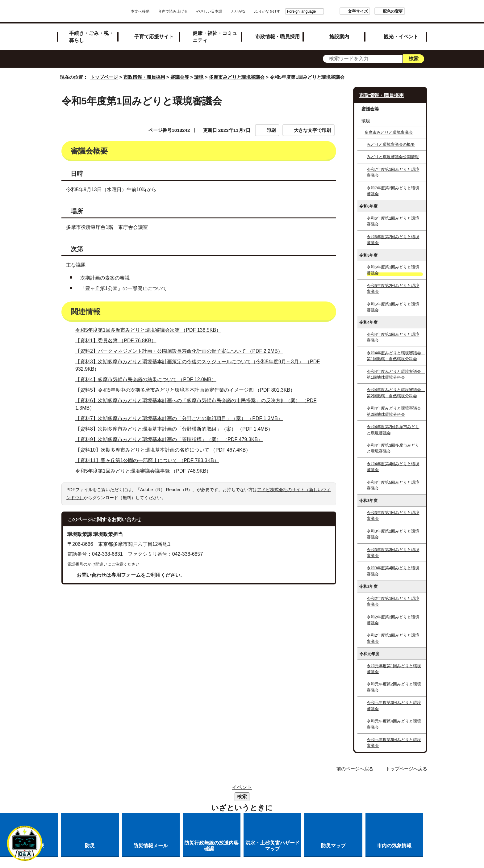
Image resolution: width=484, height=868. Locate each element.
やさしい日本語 (227, 11)
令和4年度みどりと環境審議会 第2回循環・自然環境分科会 (396, 393)
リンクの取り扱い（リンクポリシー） (308, 789)
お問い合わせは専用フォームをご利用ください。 (131, 625)
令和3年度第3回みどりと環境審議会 (393, 553)
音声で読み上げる (190, 11)
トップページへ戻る (406, 769)
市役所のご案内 (236, 789)
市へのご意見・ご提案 (319, 797)
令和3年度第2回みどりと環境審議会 (393, 534)
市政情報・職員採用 (277, 36)
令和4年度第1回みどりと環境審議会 (393, 337)
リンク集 (197, 789)
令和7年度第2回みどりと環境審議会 (393, 191)
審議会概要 (86, 166)
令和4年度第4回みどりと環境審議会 (393, 467)
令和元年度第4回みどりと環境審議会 (394, 724)
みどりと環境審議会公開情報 (393, 157)
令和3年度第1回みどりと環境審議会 (393, 516)
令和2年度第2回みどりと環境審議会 (393, 620)
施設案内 (339, 36)
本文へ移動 (157, 11)
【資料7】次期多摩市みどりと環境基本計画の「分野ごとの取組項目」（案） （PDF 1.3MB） (182, 469)
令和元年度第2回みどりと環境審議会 (394, 687)
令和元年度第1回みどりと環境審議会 (394, 669)
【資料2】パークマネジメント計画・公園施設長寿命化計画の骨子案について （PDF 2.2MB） (182, 401)
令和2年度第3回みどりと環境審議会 (393, 638)
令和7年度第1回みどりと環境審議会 (393, 172)
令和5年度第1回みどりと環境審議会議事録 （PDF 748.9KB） (146, 521)
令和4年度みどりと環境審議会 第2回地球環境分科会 (396, 411)
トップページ (104, 77)
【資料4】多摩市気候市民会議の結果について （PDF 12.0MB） (148, 430)
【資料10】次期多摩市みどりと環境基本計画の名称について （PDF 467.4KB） (166, 500)
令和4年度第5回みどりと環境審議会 (393, 485)
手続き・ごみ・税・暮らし (91, 37)
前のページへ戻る (355, 769)
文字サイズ (341, 11)
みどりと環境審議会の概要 (391, 144)
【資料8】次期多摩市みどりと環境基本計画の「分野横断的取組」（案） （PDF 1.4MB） (177, 479)
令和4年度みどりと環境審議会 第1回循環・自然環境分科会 (396, 356)
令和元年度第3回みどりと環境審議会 (394, 706)
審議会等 (180, 77)
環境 (199, 77)
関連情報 (215, 166)
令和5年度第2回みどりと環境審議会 (393, 289)
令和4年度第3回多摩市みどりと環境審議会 (393, 448)
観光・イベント (401, 36)
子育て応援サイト (154, 36)
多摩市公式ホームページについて (188, 797)
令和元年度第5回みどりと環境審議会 (394, 743)
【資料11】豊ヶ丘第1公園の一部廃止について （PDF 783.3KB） (150, 511)
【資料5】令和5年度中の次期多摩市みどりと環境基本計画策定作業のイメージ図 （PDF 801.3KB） (188, 440)
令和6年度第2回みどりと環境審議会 (393, 240)
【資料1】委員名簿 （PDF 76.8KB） (118, 391)
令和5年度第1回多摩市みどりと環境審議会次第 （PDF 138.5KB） (151, 380)
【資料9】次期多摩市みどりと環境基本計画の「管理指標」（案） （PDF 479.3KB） (172, 490)
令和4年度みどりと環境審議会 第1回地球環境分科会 (396, 374)
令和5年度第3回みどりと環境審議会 (393, 307)
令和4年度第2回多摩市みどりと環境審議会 (393, 430)
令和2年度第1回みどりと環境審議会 (393, 601)
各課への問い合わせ (260, 797)
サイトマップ (160, 789)
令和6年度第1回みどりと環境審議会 (393, 221)
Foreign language (284, 11)
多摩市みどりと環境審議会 (237, 77)
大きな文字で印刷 (312, 130)
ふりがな (256, 11)
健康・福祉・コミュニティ (215, 37)
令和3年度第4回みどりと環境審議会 (393, 571)
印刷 (271, 130)
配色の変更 (376, 11)
